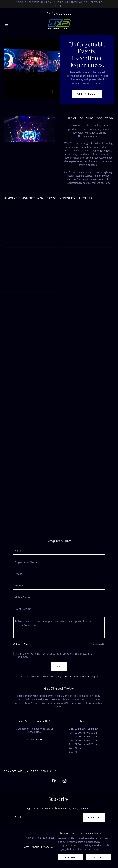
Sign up (94, 817)
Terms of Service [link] (86, 677)
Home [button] (26, 847)
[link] (59, 25)
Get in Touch (87, 94)
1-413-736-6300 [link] (59, 13)
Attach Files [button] (22, 644)
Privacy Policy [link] (69, 677)
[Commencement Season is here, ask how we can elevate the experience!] (59, 4)
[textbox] (59, 551)
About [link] (35, 847)
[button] (12, 25)
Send (59, 666)
